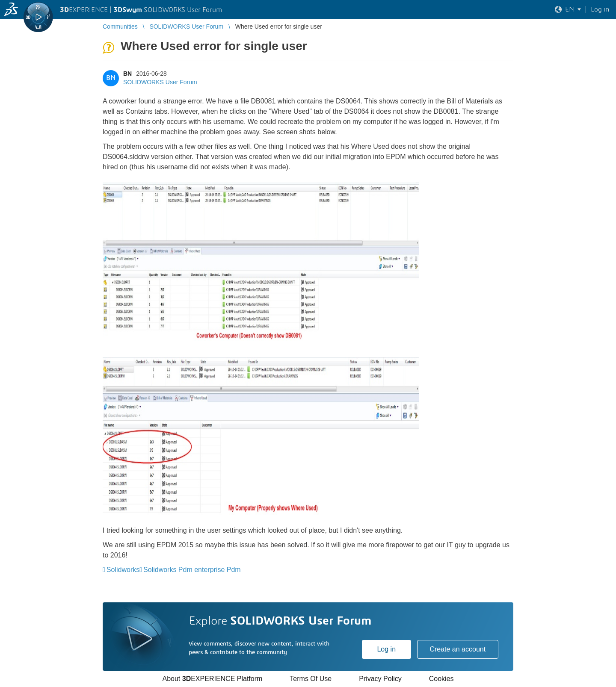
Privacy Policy (380, 679)
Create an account (458, 649)
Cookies (441, 679)
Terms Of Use (311, 679)
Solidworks (123, 570)
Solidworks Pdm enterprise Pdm (192, 570)
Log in (386, 649)
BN (127, 74)
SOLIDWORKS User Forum (160, 82)
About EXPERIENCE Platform (212, 679)
